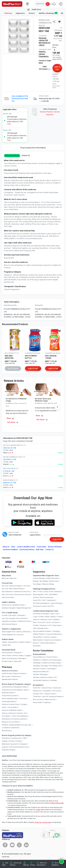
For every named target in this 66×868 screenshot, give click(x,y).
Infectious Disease (50, 637)
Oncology (23, 704)
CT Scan (40, 592)
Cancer (48, 622)
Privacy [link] (32, 865)
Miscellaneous (7, 731)
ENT (60, 666)
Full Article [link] (13, 422)
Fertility (41, 617)
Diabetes (56, 620)
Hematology (37, 584)
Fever (50, 620)
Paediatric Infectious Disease (43, 677)
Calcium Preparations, (44, 55)
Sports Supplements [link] (8, 632)
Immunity (41, 622)
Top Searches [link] (16, 676)
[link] (12, 4)
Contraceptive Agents (9, 702)
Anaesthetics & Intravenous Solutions (14, 719)
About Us (6, 547)
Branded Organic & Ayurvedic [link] (12, 661)
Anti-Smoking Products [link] (9, 624)
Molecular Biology (48, 584)
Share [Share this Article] (10, 418)
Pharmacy (8, 13)
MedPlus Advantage (48, 13)
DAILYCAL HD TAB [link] (10, 448)
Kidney (47, 617)
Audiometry (51, 600)
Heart (52, 614)
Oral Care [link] (27, 586)
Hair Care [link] (5, 589)
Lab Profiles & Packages (41, 614)
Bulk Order (40, 550)
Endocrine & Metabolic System (12, 710)
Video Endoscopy (56, 603)
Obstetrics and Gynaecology (51, 660)
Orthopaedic (23, 744)
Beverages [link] (22, 659)
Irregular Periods (50, 694)
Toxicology (56, 631)
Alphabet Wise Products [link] (10, 679)
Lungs (35, 617)
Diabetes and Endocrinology (51, 663)
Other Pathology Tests (40, 628)
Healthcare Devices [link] (25, 621)
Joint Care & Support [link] (9, 618)
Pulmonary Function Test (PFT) (44, 606)
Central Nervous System (10, 696)
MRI (34, 592)
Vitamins (36, 620)
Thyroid (59, 617)
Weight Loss (37, 691)
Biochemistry (54, 581)
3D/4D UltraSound (55, 592)
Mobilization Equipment (10, 744)
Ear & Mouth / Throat (9, 716)
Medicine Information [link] (10, 671)
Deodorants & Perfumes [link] (22, 592)
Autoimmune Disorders (53, 640)
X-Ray (46, 592)
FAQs (13, 547)
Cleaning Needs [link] (7, 653)
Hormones (23, 699)
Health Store (34, 10)
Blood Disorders (38, 640)
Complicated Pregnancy (41, 680)
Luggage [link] (28, 656)
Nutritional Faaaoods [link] (9, 608)
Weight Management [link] (24, 608)
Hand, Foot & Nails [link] (8, 598)
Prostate (36, 625)
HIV (50, 625)
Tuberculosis (57, 625)
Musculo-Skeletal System (10, 699)
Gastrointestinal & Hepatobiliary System (15, 687)
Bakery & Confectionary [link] (10, 659)
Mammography (38, 595)
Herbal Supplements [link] (9, 635)
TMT (46, 595)
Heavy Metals (37, 637)
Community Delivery (27, 550)
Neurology (44, 666)
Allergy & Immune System (11, 722)
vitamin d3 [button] (26, 156)
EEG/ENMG (53, 595)
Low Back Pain (38, 694)
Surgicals (5, 747)
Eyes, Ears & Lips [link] (8, 595)
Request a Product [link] (20, 674)
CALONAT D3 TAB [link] (10, 459)
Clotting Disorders (39, 634)
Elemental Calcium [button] (12, 156)
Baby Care (13, 578)
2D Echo (36, 598)
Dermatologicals (22, 716)
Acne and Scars (38, 700)
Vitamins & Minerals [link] (23, 632)
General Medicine (39, 657)
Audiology (54, 680)
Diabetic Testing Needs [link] (10, 642)
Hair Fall (45, 697)
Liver (57, 614)
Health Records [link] (7, 674)
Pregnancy (43, 625)
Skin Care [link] (5, 586)
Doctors (32, 13)
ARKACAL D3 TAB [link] (10, 483)
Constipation (47, 691)
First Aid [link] (5, 615)
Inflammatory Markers (48, 643)
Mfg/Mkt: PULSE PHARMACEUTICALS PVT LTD (46, 23)
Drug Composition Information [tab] (33, 148)
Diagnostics (21, 13)
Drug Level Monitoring (54, 634)
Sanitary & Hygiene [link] (16, 586)
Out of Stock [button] (13, 368)
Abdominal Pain (50, 700)
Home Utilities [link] (7, 656)
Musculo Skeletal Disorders (42, 631)
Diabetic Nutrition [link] (25, 642)
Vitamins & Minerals (9, 713)
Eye (26, 713)
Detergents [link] (18, 653)
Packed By (39, 305)
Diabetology (37, 663)
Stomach (36, 643)
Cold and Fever (47, 688)
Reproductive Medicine (41, 672)
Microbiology (44, 581)
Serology (36, 581)
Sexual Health (38, 702)
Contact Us (49, 550)
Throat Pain (37, 697)
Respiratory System (8, 693)
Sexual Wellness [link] (7, 592)
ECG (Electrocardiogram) (41, 603)
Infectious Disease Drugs (10, 704)
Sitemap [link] (26, 865)
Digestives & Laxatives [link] (9, 621)
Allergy (53, 617)
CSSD (25, 738)
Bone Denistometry (46, 598)
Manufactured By (10, 305)
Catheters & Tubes (8, 741)
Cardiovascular (17, 738)
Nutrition (20, 713)
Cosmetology (51, 669)
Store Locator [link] (6, 676)
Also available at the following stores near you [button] (20, 99)
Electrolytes (37, 646)
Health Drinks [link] (7, 605)
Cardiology (36, 666)
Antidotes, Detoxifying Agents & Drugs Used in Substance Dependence (16, 726)
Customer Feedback (10, 550)
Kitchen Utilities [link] (18, 656)
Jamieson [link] (20, 635)
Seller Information (45, 68)
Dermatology (53, 666)
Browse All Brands (55, 547)
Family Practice (52, 657)
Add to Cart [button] (57, 68)
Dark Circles (56, 691)
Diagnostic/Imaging (9, 750)
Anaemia (44, 620)
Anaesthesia (6, 738)
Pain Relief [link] (12, 615)
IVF (55, 677)
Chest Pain (37, 688)
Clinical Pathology (39, 578)
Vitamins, (42, 52)
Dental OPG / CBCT (40, 600)
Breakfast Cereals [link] (19, 605)
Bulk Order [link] (5, 864)
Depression (57, 688)
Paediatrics (37, 660)
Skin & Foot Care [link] (22, 618)
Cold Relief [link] (21, 615)
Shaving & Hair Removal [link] (23, 595)
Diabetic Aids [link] (6, 645)
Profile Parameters (53, 578)
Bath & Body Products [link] (17, 589)
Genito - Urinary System (10, 707)
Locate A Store (26, 547)
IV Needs (19, 741)
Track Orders (42, 547)
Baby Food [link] (5, 578)
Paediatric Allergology (40, 674)
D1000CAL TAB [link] (9, 471)
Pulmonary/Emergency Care (19, 747)
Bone (35, 622)
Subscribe (57, 539)
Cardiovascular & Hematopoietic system (15, 690)
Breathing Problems (56, 697)
